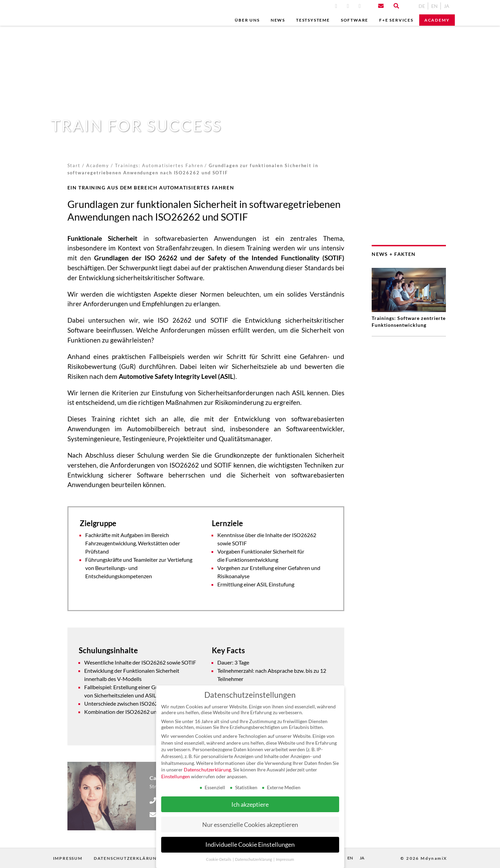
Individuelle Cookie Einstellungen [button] (250, 845)
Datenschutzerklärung (127, 858)
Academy (437, 20)
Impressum (68, 858)
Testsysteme (313, 20)
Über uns (247, 20)
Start (74, 165)
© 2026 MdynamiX (424, 858)
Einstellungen (176, 776)
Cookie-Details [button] (219, 859)
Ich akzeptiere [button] (250, 804)
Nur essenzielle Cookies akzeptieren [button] (250, 825)
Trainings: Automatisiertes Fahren (159, 165)
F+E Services (396, 20)
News (278, 20)
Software (355, 20)
